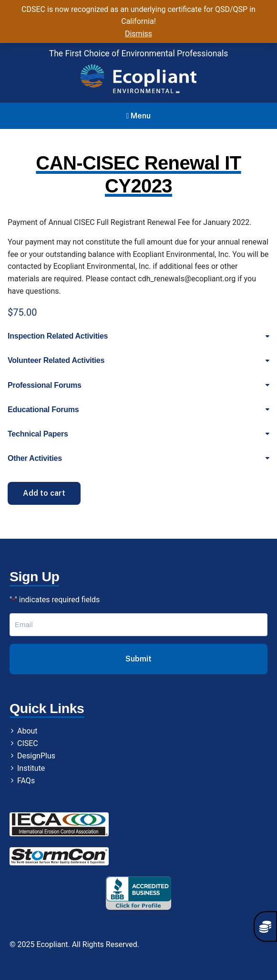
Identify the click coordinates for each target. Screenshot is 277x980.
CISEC (28, 743)
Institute (31, 768)
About (27, 731)
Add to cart (44, 493)
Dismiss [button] (138, 34)
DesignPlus (36, 756)
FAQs (26, 781)
